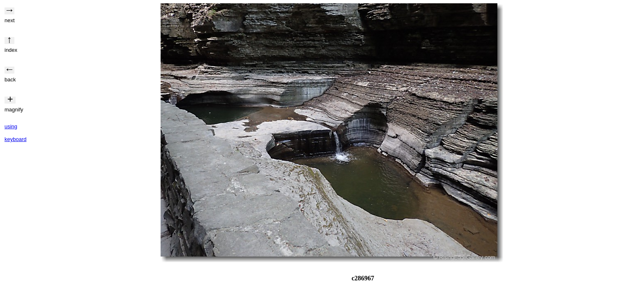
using (11, 126)
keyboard (15, 139)
